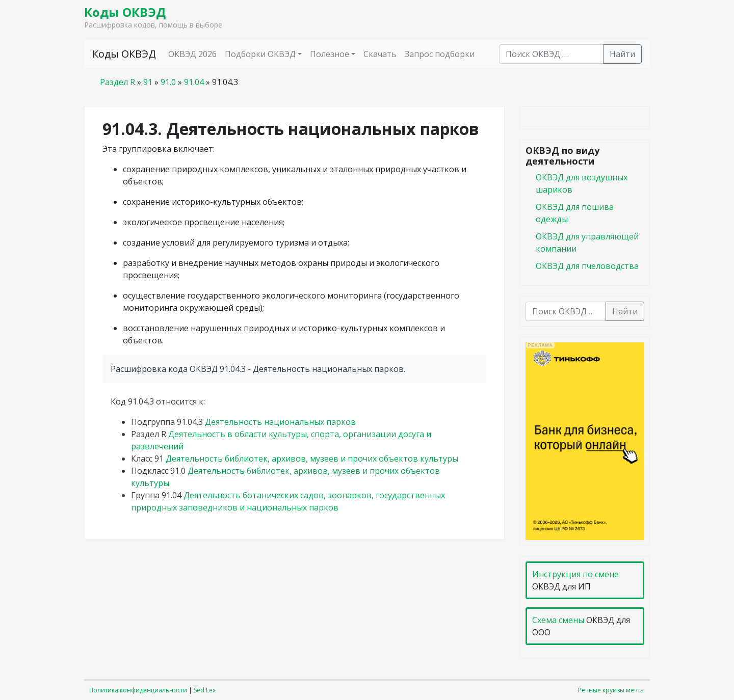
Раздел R (117, 82)
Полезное (330, 54)
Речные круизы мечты (611, 690)
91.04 (194, 82)
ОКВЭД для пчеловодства (587, 266)
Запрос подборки (440, 54)
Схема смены (558, 620)
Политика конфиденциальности (138, 690)
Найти (622, 54)
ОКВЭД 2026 (192, 54)
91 (148, 82)
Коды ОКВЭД (125, 12)
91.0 (168, 82)
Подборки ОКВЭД (260, 54)
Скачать (380, 54)
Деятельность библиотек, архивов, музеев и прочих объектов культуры (312, 459)
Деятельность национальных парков (280, 422)
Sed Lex (205, 690)
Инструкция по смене (575, 574)
